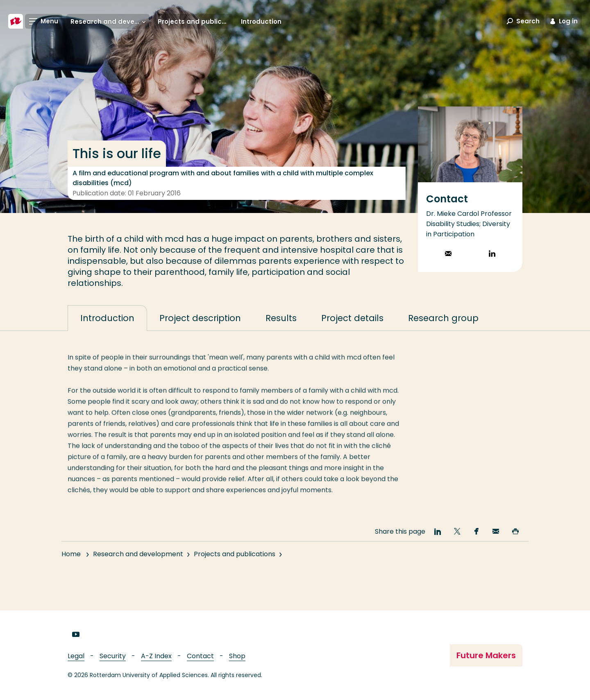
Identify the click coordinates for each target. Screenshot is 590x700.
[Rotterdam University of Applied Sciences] (16, 21)
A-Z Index (156, 656)
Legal (76, 656)
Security (113, 656)
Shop (237, 656)
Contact (200, 656)
